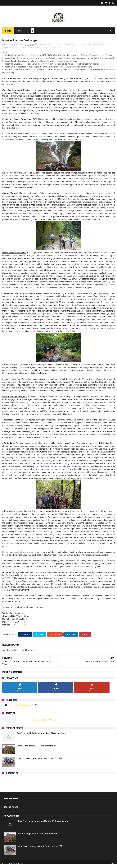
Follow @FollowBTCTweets (46, 724)
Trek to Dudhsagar (20, 51)
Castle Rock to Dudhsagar (75, 48)
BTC (61, 48)
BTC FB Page (21, 629)
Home (8, 33)
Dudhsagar (92, 48)
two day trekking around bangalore (44, 51)
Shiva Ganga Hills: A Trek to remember (36, 750)
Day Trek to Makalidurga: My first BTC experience (42, 737)
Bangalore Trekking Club (48, 48)
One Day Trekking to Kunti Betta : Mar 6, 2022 (40, 762)
